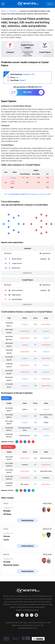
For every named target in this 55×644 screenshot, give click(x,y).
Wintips (4, 11)
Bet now (27, 92)
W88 (40, 87)
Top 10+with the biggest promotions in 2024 (27, 194)
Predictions (13, 11)
